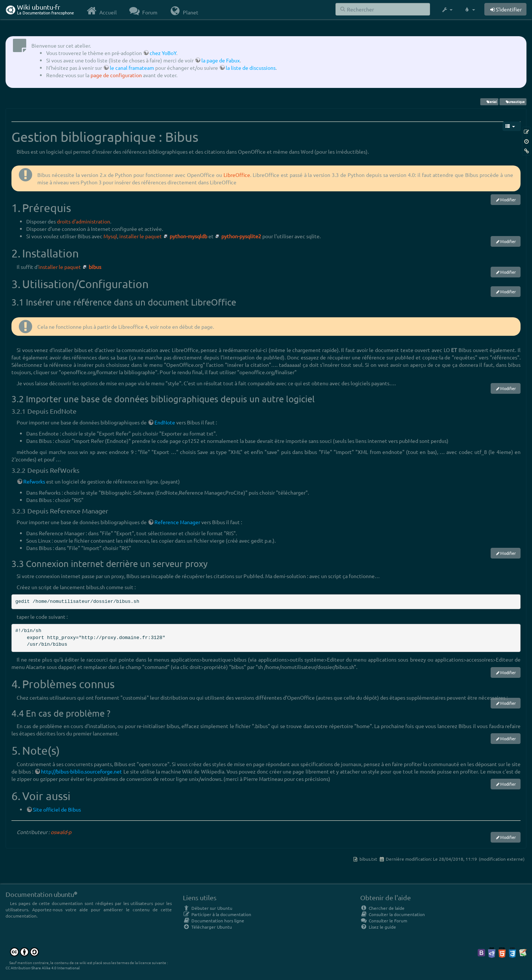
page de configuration (116, 75)
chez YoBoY (163, 53)
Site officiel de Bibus (57, 809)
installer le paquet (141, 236)
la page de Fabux (221, 60)
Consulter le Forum (384, 921)
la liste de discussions (251, 68)
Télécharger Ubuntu (207, 927)
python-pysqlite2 (241, 236)
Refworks (34, 481)
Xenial (489, 102)
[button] (447, 10)
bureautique (513, 102)
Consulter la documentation (393, 914)
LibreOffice (237, 175)
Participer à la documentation (217, 914)
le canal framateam (132, 68)
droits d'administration (83, 221)
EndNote (165, 422)
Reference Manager (177, 522)
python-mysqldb (188, 236)
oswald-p (61, 832)
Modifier (508, 199)
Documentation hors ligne (214, 921)
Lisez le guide (378, 927)
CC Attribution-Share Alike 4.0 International (43, 968)
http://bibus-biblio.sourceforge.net (81, 771)
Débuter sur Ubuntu (208, 908)
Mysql (110, 236)
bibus (95, 267)
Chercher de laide (382, 908)
